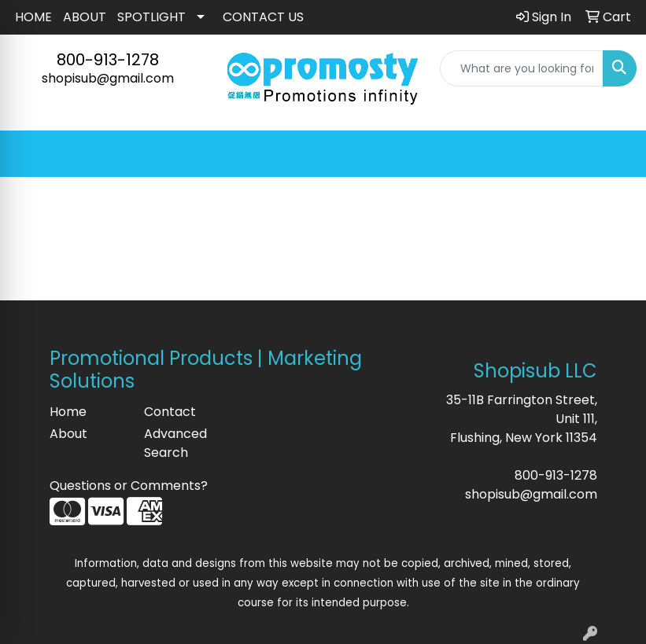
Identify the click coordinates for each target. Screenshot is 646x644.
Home (68, 412)
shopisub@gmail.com (108, 78)
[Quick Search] (522, 68)
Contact (170, 412)
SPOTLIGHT (151, 17)
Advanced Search (175, 443)
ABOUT (85, 17)
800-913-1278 (108, 60)
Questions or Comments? (129, 486)
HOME (33, 17)
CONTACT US (263, 17)
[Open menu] (615, 154)
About (68, 434)
